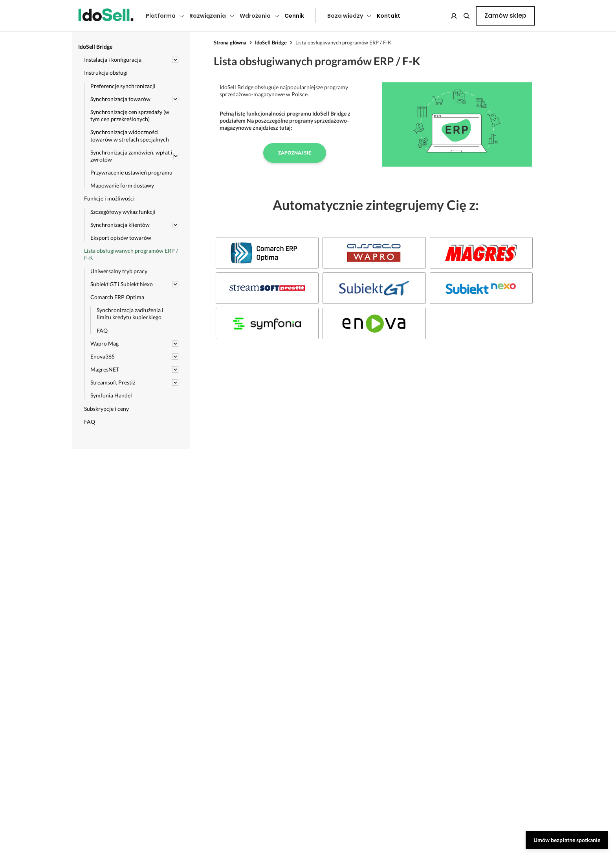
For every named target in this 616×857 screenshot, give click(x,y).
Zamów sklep (505, 16)
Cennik (294, 16)
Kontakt (389, 16)
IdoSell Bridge (271, 42)
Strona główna (230, 42)
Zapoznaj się (295, 153)
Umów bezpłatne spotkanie (567, 840)
